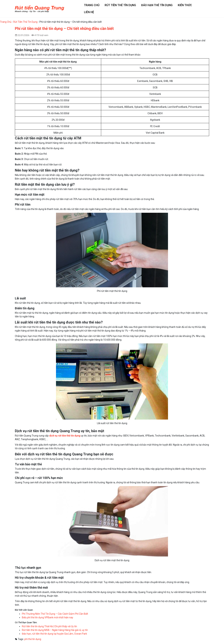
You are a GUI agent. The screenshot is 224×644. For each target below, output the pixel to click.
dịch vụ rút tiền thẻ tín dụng (65, 436)
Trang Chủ (6, 22)
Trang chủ (92, 5)
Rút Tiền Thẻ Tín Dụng (25, 22)
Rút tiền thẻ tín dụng (120, 5)
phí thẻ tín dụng (33, 639)
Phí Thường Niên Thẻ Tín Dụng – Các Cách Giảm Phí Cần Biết (55, 614)
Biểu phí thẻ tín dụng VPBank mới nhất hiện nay (48, 617)
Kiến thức (185, 5)
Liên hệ (89, 12)
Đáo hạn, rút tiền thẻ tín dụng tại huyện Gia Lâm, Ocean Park (54, 634)
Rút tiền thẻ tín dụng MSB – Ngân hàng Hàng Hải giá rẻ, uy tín (55, 630)
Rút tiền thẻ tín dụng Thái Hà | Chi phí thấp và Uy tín (49, 626)
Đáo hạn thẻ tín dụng (157, 5)
